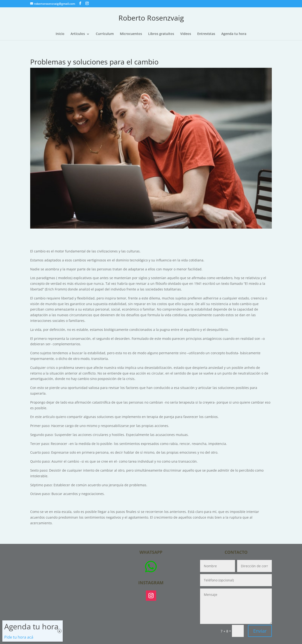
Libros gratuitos (161, 34)
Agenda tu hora (234, 34)
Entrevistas (206, 34)
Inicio (60, 34)
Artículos (78, 34)
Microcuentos (131, 34)
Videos (186, 34)
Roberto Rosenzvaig (151, 18)
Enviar (260, 631)
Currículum (105, 34)
